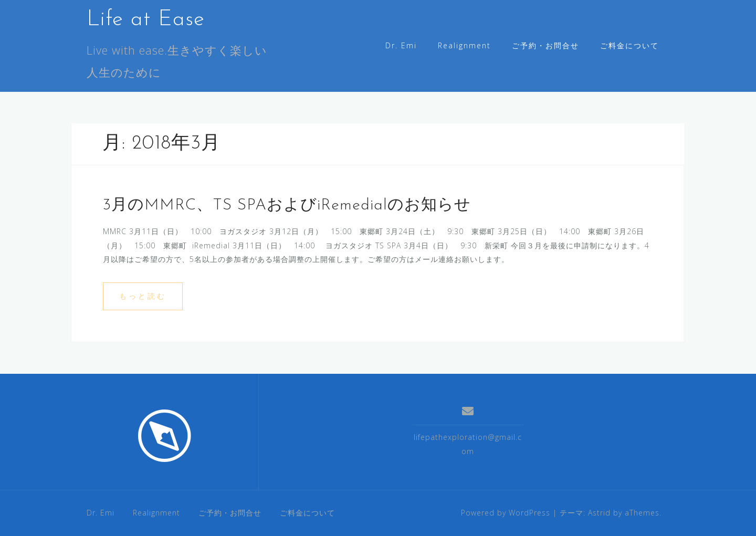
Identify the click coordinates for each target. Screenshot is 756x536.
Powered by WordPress (506, 513)
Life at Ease (146, 20)
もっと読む (143, 296)
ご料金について (629, 45)
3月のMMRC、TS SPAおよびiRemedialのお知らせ (287, 206)
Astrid (599, 513)
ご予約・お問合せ (545, 45)
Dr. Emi (401, 45)
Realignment (464, 45)
